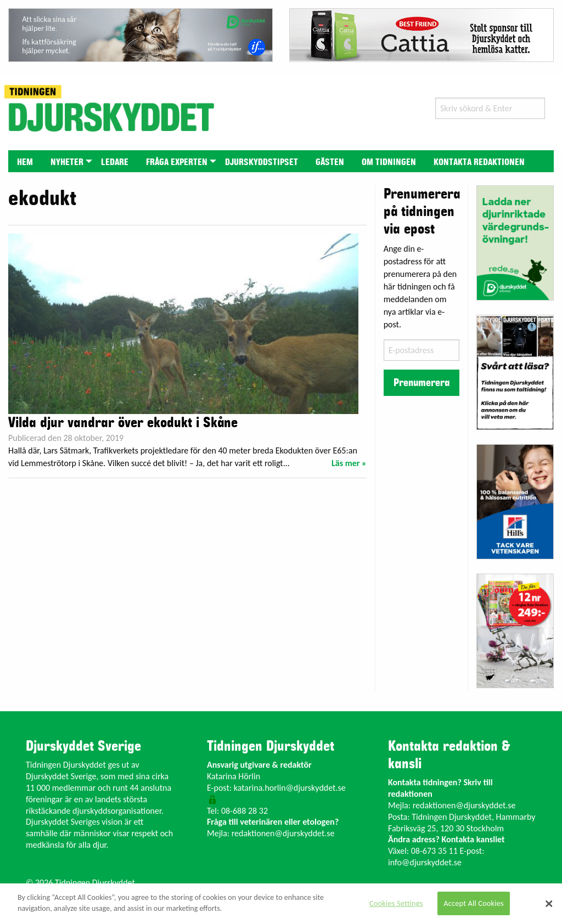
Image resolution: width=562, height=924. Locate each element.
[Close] (549, 904)
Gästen (330, 162)
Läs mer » (349, 463)
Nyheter (67, 162)
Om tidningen (389, 162)
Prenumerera (421, 383)
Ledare (115, 162)
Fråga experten (177, 162)
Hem (25, 162)
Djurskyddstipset (262, 162)
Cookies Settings (396, 903)
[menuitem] (25, 161)
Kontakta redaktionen (479, 162)
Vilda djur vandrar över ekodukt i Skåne (123, 423)
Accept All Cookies (474, 903)
